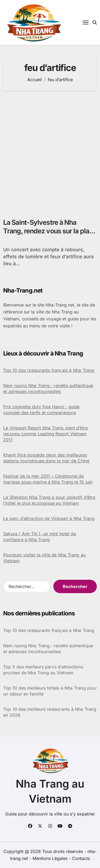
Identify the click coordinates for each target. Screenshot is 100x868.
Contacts (81, 858)
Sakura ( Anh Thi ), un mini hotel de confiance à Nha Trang (40, 537)
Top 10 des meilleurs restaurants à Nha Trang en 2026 (50, 712)
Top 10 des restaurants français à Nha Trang (49, 370)
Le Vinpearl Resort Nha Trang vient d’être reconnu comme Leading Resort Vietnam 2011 (45, 434)
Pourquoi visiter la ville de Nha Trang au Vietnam (44, 558)
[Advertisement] (50, 152)
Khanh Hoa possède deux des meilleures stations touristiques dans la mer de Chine (46, 458)
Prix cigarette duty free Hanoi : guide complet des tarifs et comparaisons (41, 410)
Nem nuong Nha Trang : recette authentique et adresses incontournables (48, 388)
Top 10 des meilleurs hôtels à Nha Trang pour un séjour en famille (50, 691)
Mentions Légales (51, 858)
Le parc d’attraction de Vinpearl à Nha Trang (49, 518)
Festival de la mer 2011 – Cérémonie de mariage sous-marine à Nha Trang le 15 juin (48, 479)
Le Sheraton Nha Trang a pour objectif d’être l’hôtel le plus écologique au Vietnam (49, 500)
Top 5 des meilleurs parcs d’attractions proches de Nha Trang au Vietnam (43, 670)
